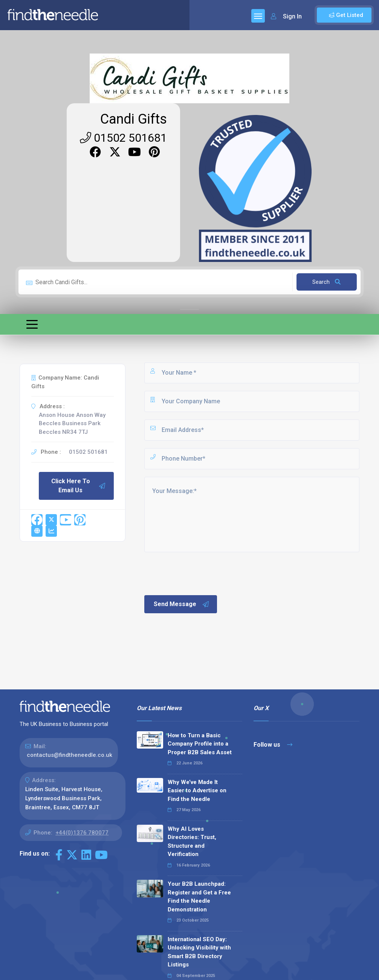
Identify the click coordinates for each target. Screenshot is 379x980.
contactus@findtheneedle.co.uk (70, 755)
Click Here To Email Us (79, 486)
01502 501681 (123, 138)
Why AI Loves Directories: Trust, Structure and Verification (192, 842)
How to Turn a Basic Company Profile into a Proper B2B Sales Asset (200, 744)
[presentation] (200, 573)
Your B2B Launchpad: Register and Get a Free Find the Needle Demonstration (199, 897)
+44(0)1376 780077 (82, 833)
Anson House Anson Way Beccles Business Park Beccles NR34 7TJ (72, 423)
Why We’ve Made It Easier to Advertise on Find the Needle (197, 791)
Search (326, 282)
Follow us (273, 745)
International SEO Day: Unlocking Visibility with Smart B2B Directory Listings (199, 952)
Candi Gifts (134, 119)
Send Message (182, 604)
